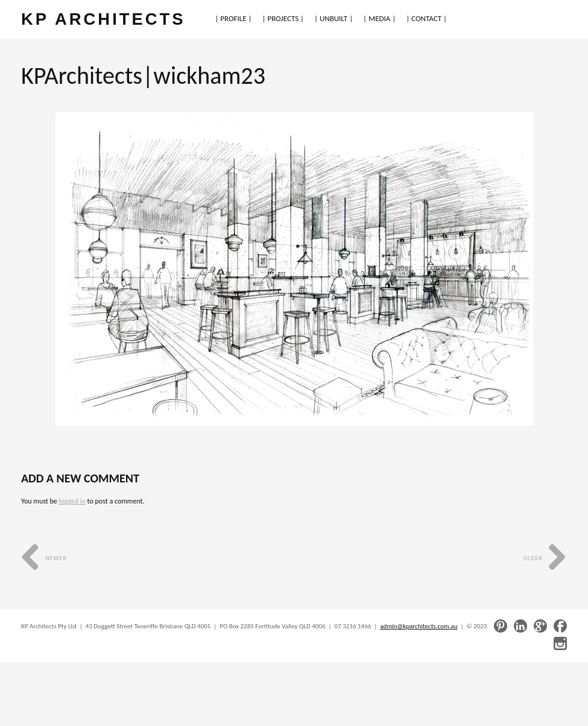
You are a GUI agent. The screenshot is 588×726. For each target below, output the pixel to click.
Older (545, 558)
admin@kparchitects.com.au (419, 626)
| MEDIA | (379, 18)
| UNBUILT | (334, 18)
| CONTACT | (426, 18)
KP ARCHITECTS (103, 19)
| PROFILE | (233, 18)
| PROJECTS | (283, 18)
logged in (72, 501)
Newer (44, 558)
